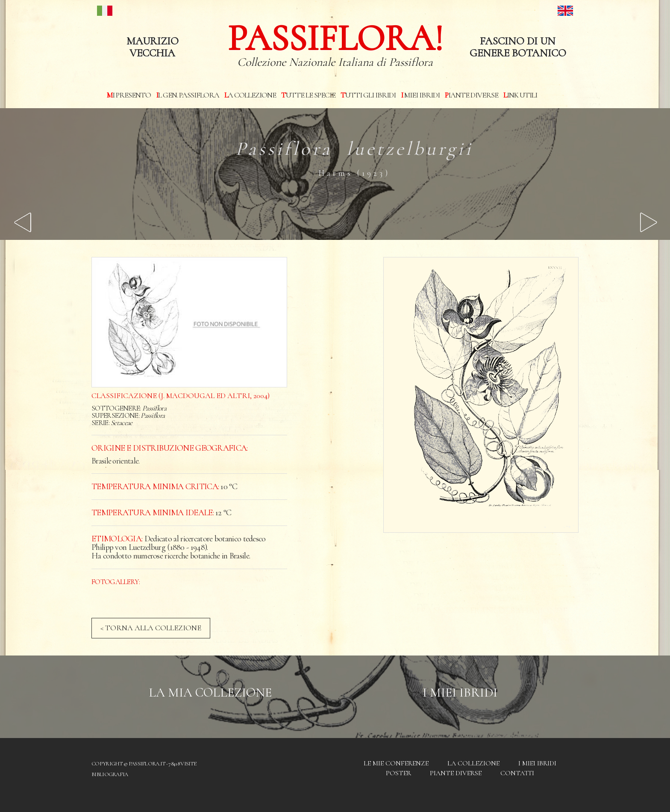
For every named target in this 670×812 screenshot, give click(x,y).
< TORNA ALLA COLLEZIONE (151, 628)
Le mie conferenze (396, 763)
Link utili (520, 95)
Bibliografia (110, 774)
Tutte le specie (308, 95)
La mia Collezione (210, 692)
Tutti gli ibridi (368, 95)
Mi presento (129, 95)
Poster (398, 773)
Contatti (517, 773)
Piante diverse (472, 95)
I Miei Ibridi (460, 692)
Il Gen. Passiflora (188, 95)
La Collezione (250, 95)
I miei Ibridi (420, 95)
